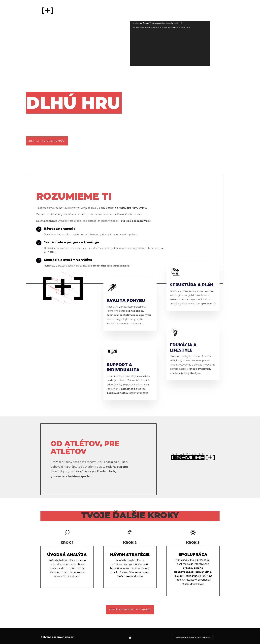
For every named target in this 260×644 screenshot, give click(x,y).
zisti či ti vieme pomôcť (47, 141)
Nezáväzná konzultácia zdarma (193, 638)
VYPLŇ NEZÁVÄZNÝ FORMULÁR (130, 609)
